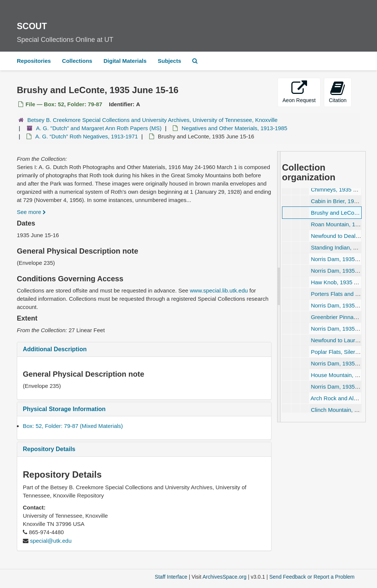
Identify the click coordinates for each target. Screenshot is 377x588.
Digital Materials (125, 61)
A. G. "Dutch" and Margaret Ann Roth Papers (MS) (99, 128)
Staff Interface (171, 577)
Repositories (34, 61)
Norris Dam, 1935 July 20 (342, 259)
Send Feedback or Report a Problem (312, 577)
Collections (77, 61)
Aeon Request (299, 92)
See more (31, 212)
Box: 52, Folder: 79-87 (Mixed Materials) (73, 426)
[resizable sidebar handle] (279, 287)
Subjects (170, 61)
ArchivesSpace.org (224, 577)
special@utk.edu (51, 541)
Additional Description (55, 349)
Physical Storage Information (64, 409)
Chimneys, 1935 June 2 (340, 189)
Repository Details (49, 449)
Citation (338, 92)
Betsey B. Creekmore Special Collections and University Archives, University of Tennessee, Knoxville (152, 120)
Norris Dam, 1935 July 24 (342, 271)
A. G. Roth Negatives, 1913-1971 (86, 136)
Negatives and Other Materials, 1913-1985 (234, 128)
